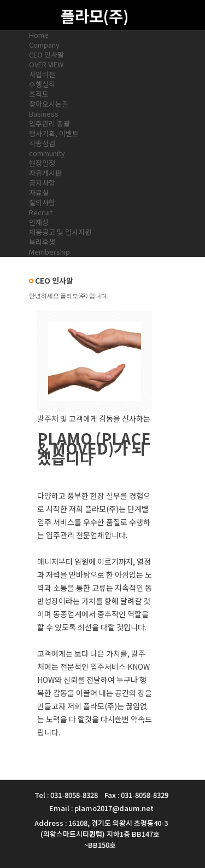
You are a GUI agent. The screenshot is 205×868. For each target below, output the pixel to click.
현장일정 (42, 163)
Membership (49, 252)
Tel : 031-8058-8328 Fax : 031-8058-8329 (101, 795)
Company (44, 45)
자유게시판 (45, 173)
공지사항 (42, 183)
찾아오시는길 (49, 104)
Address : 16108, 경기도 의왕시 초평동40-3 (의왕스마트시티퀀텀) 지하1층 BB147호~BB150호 (101, 834)
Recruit (41, 212)
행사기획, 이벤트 (54, 133)
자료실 (39, 192)
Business (44, 114)
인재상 (39, 222)
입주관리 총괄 (49, 123)
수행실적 (42, 84)
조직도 (39, 94)
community (47, 153)
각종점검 (42, 143)
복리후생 (42, 242)
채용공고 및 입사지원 (60, 232)
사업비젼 (42, 74)
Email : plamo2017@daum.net (101, 808)
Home (39, 35)
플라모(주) (95, 16)
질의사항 (42, 202)
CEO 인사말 (46, 54)
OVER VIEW (46, 64)
